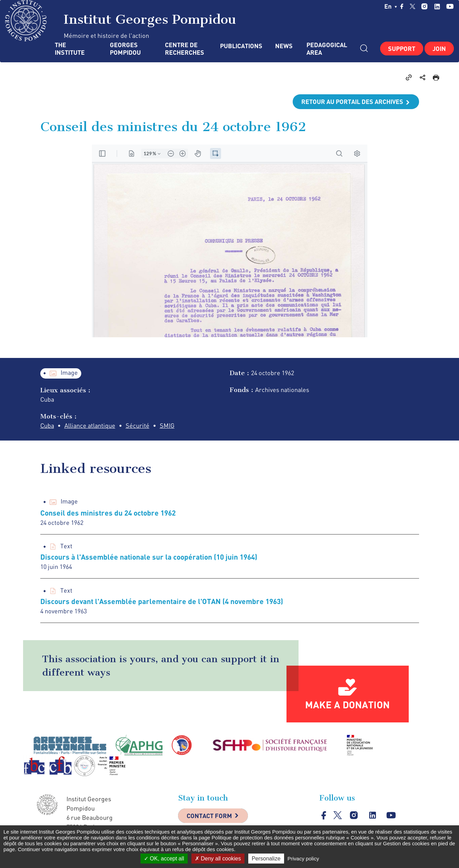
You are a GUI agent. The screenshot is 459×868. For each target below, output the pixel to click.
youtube (450, 6)
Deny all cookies (218, 859)
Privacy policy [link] (303, 859)
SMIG (167, 425)
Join (439, 49)
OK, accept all (164, 859)
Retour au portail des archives (352, 102)
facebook (402, 6)
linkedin (437, 6)
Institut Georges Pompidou (121, 21)
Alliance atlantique (90, 425)
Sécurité (138, 425)
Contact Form (209, 816)
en (391, 6)
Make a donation (347, 705)
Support (402, 49)
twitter (413, 6)
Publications (241, 46)
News (284, 46)
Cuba (47, 425)
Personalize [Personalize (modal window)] (266, 859)
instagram (424, 6)
